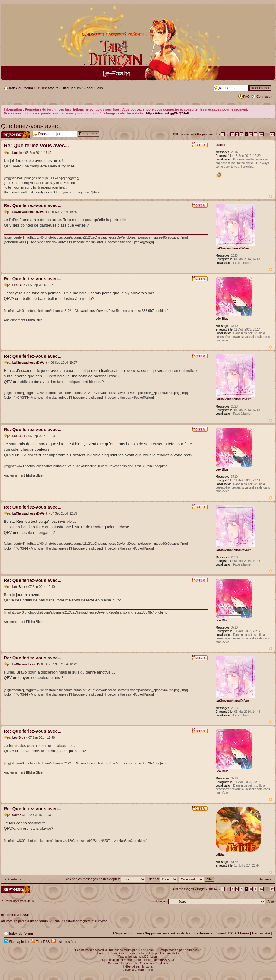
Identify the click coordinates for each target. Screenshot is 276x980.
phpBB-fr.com (149, 957)
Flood (88, 88)
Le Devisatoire (47, 88)
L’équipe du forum (127, 933)
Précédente (13, 879)
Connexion (264, 97)
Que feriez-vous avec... (32, 126)
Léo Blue (19, 285)
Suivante (265, 879)
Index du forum (21, 88)
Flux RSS (40, 942)
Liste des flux (63, 942)
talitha (17, 815)
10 (261, 134)
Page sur (207, 134)
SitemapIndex (17, 942)
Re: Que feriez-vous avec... (36, 146)
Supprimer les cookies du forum (170, 933)
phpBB (137, 950)
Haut (271, 196)
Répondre (15, 135)
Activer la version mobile (138, 970)
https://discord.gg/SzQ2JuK (168, 113)
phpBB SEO (166, 960)
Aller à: (161, 901)
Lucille (17, 153)
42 (272, 134)
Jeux (99, 88)
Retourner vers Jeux (19, 901)
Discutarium (71, 88)
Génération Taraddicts (154, 963)
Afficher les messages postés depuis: (105, 879)
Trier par (162, 879)
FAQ (246, 97)
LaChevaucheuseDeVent (30, 212)
